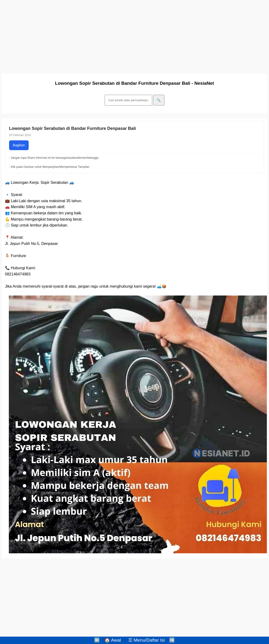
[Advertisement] (133, 35)
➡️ (172, 640)
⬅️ (97, 640)
